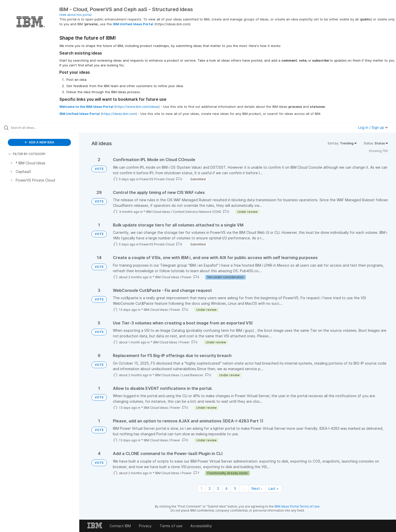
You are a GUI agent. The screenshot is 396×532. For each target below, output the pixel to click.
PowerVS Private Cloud (157, 179)
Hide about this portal (75, 15)
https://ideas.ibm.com (119, 114)
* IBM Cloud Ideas (157, 212)
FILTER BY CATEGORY (27, 154)
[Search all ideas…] (46, 128)
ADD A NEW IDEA (39, 142)
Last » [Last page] (274, 488)
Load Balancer (193, 375)
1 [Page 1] (201, 488)
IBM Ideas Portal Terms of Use (297, 506)
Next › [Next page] (257, 488)
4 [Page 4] (226, 488)
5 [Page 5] (235, 488)
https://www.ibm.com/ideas (137, 107)
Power (187, 277)
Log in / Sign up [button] (373, 127)
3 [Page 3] (218, 488)
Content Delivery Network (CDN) (197, 212)
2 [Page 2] (210, 488)
